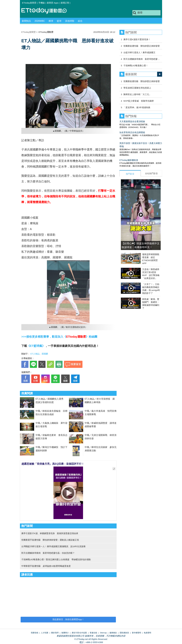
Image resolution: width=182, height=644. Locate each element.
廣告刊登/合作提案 (79, 633)
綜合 (80, 21)
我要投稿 (35, 633)
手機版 (42, 3)
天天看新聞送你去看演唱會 (132, 121)
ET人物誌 (35, 354)
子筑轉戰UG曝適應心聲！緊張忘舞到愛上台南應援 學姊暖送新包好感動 (56, 559)
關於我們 (55, 633)
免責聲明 (147, 633)
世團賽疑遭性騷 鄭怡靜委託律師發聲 (142, 46)
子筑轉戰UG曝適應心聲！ (136, 66)
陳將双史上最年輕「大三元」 (137, 94)
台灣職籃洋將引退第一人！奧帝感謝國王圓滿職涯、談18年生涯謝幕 (53, 546)
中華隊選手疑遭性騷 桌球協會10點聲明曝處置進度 (46, 566)
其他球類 (70, 21)
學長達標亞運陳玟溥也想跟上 (137, 88)
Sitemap (103, 633)
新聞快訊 (26, 21)
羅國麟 (45, 354)
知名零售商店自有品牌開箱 (132, 132)
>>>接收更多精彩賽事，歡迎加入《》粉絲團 (59, 337)
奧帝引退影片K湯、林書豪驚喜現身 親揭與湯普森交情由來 (50, 533)
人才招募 (45, 633)
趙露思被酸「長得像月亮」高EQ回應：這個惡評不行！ (53, 464)
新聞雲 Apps (53, 3)
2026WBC (40, 21)
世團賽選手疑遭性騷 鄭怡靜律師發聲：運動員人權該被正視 (50, 540)
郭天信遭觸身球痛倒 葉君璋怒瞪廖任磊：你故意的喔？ (48, 553)
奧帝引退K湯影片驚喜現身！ (137, 39)
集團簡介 (65, 633)
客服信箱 (93, 633)
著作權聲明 (136, 633)
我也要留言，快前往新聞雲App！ (68, 619)
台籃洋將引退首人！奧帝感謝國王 (139, 52)
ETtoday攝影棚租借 (129, 160)
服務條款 (113, 633)
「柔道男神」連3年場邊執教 (137, 107)
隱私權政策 (124, 633)
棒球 (51, 21)
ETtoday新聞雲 (29, 3)
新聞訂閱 (65, 3)
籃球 (59, 21)
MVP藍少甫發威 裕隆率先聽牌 (139, 101)
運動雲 (46, 11)
